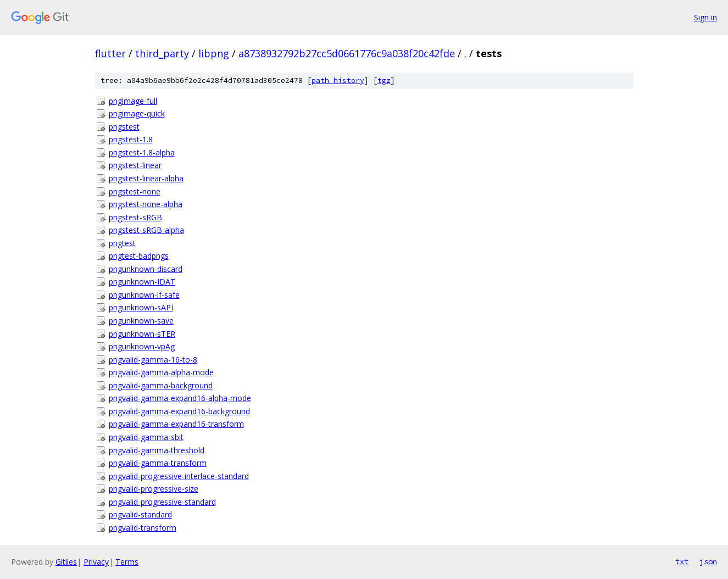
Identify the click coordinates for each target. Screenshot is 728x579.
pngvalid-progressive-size (154, 489)
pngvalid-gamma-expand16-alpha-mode (180, 398)
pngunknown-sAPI (141, 307)
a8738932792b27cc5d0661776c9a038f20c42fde (347, 53)
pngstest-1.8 (131, 139)
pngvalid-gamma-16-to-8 (153, 360)
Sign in (705, 17)
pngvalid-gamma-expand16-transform (176, 424)
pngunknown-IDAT (142, 282)
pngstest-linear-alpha (146, 178)
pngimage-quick (137, 113)
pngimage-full (133, 101)
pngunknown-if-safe (144, 295)
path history (338, 80)
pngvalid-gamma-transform (158, 463)
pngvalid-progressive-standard (162, 502)
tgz (384, 80)
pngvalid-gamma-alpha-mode (161, 372)
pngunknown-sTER (142, 334)
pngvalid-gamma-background (161, 385)
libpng (214, 53)
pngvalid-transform (143, 528)
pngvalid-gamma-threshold (157, 450)
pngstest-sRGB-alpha (146, 230)
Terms (127, 562)
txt (682, 561)
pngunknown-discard (146, 269)
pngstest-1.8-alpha (142, 152)
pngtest (122, 243)
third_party (162, 53)
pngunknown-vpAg (142, 346)
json (708, 561)
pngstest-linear (135, 165)
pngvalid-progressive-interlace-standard (179, 476)
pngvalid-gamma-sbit (146, 437)
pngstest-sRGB (135, 217)
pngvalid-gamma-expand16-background (179, 411)
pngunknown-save (141, 321)
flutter (110, 53)
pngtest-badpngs (139, 256)
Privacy (96, 562)
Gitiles (66, 562)
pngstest (124, 127)
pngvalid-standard (140, 514)
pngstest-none (135, 191)
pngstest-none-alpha (146, 204)
